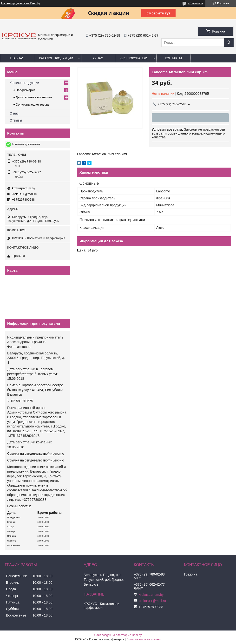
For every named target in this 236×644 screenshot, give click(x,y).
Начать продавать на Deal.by (21, 3)
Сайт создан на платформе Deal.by (118, 635)
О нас (98, 58)
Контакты (173, 58)
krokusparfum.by (24, 188)
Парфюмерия (26, 90)
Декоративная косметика (34, 97)
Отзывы (16, 120)
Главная (17, 58)
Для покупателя (134, 58)
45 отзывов (196, 3)
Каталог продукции (56, 58)
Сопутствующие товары (33, 105)
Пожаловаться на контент (144, 639)
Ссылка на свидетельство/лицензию (36, 454)
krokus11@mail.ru (24, 194)
